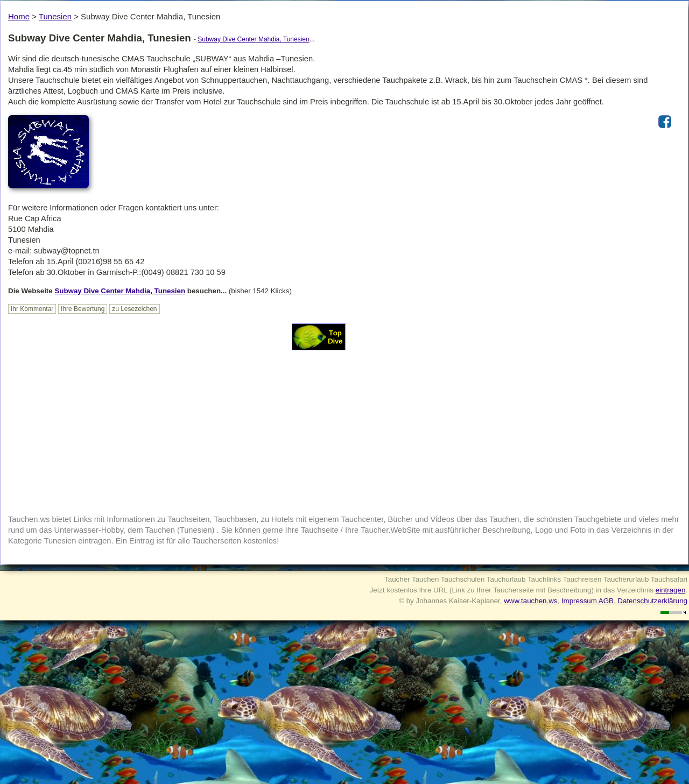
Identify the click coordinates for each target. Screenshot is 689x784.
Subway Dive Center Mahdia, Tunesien (253, 39)
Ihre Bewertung (83, 309)
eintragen (671, 590)
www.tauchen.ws (530, 601)
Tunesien (55, 16)
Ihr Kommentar (32, 309)
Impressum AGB (588, 601)
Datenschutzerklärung (652, 601)
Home (19, 16)
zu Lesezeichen (134, 309)
